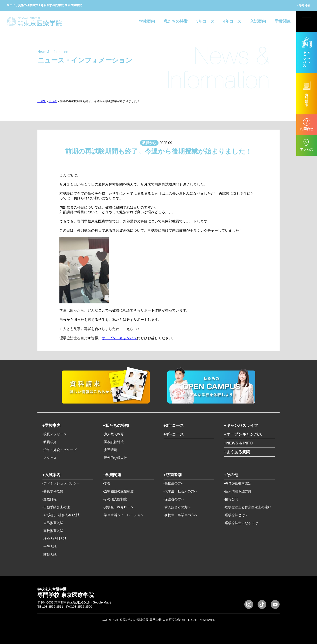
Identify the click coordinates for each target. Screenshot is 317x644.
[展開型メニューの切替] (307, 21)
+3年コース (174, 426)
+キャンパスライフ (241, 426)
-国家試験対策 (113, 442)
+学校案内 (52, 426)
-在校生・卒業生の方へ (181, 515)
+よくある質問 (237, 452)
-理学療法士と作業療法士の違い (248, 507)
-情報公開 (231, 499)
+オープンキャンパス (243, 434)
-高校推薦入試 (53, 531)
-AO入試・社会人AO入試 (61, 515)
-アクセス (50, 458)
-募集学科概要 (53, 491)
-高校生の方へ (174, 483)
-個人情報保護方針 (238, 491)
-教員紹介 (50, 442)
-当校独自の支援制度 (118, 491)
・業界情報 (303, 6)
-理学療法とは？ (236, 515)
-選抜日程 (50, 499)
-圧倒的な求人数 (115, 458)
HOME (42, 101)
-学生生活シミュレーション (123, 515)
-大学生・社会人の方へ (181, 491)
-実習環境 (110, 450)
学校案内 (147, 21)
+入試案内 (52, 475)
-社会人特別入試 (55, 539)
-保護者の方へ (174, 499)
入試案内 (258, 21)
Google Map (101, 602)
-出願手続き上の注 (56, 507)
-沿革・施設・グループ (60, 450)
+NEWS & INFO (239, 443)
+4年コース (174, 434)
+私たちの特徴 (116, 426)
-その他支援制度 (115, 499)
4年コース (232, 21)
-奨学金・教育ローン (118, 507)
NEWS (53, 101)
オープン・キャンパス (119, 338)
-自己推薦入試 (53, 523)
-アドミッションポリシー (61, 483)
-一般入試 (50, 547)
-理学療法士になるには (241, 523)
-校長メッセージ (55, 434)
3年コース (205, 21)
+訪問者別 (173, 475)
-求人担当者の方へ (177, 507)
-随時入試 (50, 555)
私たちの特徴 (176, 21)
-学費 (107, 483)
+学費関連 (112, 475)
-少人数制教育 (113, 434)
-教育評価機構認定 (238, 483)
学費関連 (283, 21)
